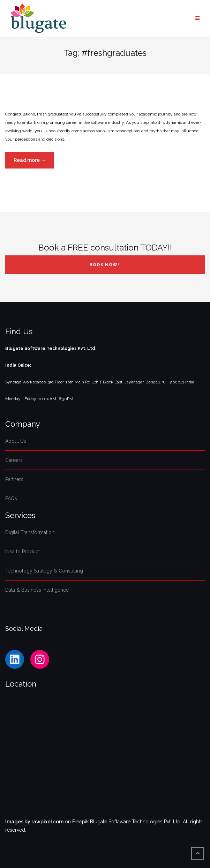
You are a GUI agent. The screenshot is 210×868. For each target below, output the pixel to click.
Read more (34, 162)
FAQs (11, 499)
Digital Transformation (30, 532)
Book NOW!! (105, 265)
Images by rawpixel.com (34, 822)
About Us (16, 441)
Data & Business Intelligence (37, 590)
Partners (14, 479)
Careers (14, 460)
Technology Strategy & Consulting (44, 571)
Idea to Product (22, 552)
